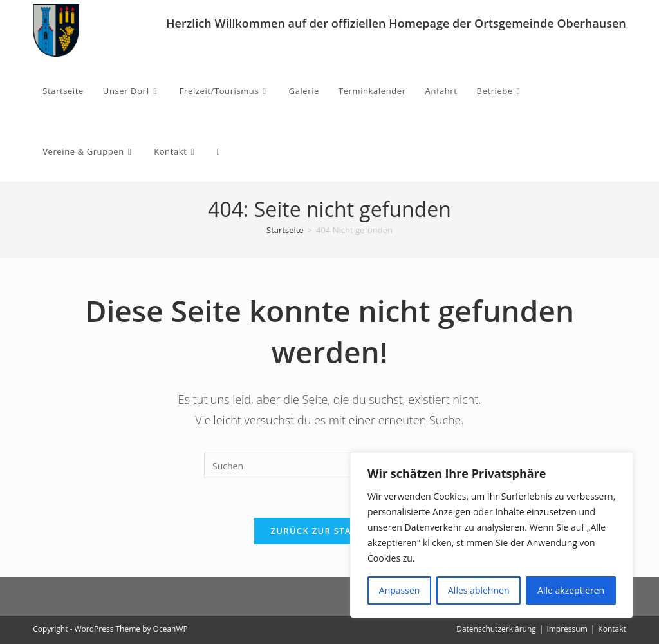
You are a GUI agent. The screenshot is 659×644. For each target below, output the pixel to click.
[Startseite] (285, 230)
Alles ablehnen (478, 590)
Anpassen (400, 590)
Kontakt (612, 629)
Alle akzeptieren (571, 590)
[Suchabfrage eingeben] (329, 466)
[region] (492, 535)
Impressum (567, 629)
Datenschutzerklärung (496, 629)
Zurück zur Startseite (330, 531)
